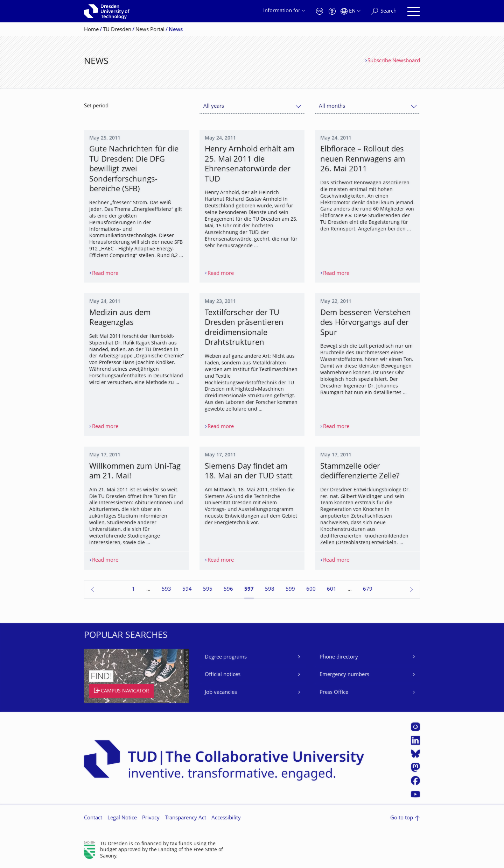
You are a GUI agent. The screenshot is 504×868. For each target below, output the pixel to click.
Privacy (151, 818)
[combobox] (252, 106)
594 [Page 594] (187, 589)
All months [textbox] (332, 106)
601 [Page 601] (332, 589)
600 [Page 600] (311, 589)
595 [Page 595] (208, 589)
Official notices (223, 675)
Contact (93, 818)
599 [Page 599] (290, 589)
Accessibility (226, 818)
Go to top (402, 818)
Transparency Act (185, 818)
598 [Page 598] (270, 589)
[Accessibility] (332, 11)
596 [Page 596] (228, 589)
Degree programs (226, 657)
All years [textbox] (214, 106)
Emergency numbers (344, 675)
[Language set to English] (351, 11)
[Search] (384, 11)
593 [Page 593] (166, 589)
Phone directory (339, 657)
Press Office (334, 693)
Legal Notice (122, 818)
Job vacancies (221, 693)
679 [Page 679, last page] (368, 589)
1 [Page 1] (134, 589)
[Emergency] (320, 11)
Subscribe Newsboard (394, 61)
